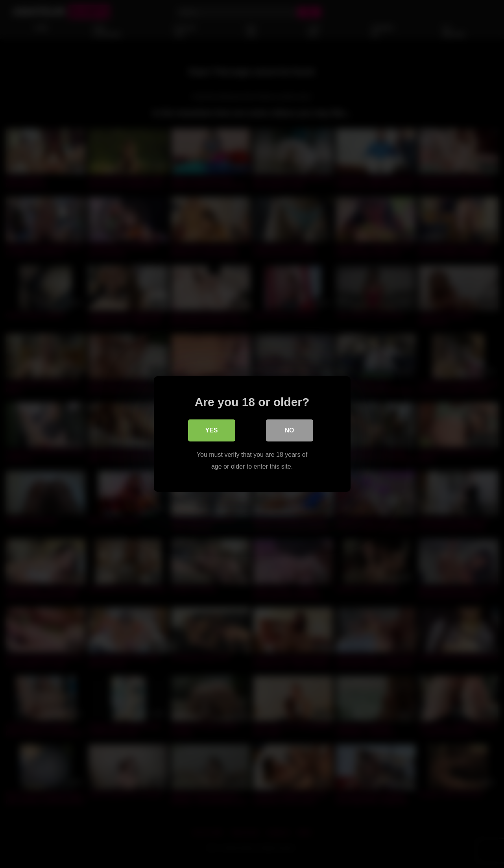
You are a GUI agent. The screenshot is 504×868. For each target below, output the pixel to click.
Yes (211, 430)
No (290, 430)
